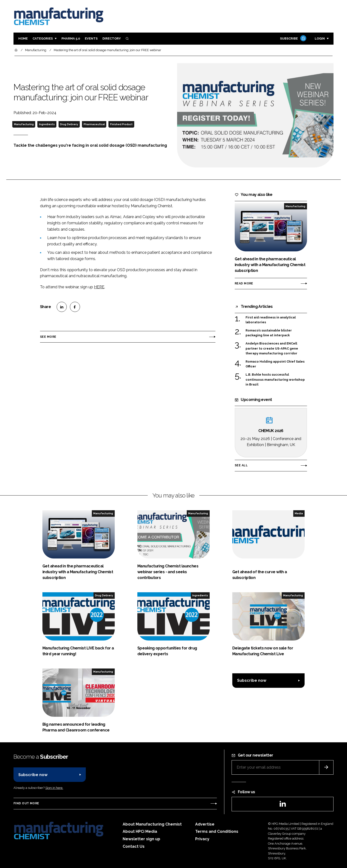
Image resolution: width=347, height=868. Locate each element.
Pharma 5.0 (71, 38)
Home (23, 38)
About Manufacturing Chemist (152, 824)
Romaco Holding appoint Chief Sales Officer (275, 364)
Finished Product (121, 124)
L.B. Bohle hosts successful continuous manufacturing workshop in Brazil (275, 379)
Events (91, 38)
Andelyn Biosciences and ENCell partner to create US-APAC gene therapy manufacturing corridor (272, 348)
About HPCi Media (140, 831)
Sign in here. (54, 788)
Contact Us (134, 846)
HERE (99, 287)
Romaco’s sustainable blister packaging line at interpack (269, 333)
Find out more (26, 803)
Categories (43, 38)
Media (299, 513)
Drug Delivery (69, 124)
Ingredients (47, 124)
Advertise (205, 824)
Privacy (202, 839)
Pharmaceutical (94, 124)
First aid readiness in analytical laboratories (271, 320)
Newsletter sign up (141, 839)
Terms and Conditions (217, 831)
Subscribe (293, 39)
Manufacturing (24, 124)
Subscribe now (252, 680)
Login (320, 38)
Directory (112, 38)
